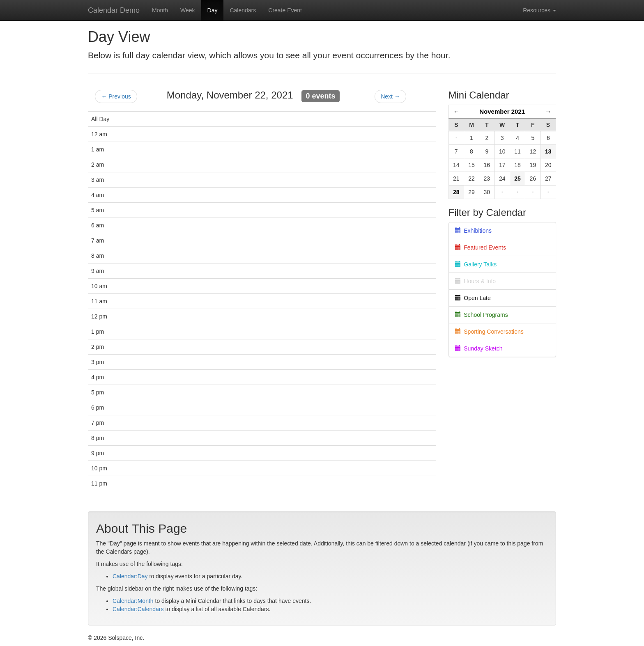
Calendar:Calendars (138, 609)
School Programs (482, 315)
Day (213, 10)
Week (188, 10)
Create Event (285, 10)
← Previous (116, 96)
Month (160, 10)
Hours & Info (476, 281)
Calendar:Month (133, 601)
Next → (390, 96)
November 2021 (502, 111)
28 (456, 192)
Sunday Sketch (479, 348)
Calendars (243, 10)
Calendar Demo (114, 10)
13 (548, 151)
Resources (539, 10)
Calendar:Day (130, 576)
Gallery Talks (476, 264)
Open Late (473, 298)
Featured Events (481, 247)
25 (517, 179)
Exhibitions (473, 231)
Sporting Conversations (489, 332)
